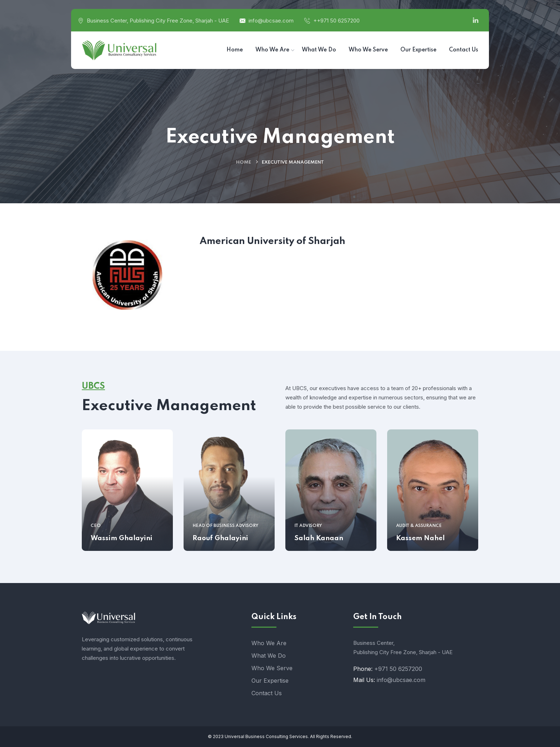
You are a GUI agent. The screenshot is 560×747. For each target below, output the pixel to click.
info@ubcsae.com (271, 21)
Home (244, 162)
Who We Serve (272, 668)
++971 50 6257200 (336, 21)
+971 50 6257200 (398, 669)
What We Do (269, 656)
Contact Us (267, 693)
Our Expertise (270, 681)
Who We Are (269, 643)
